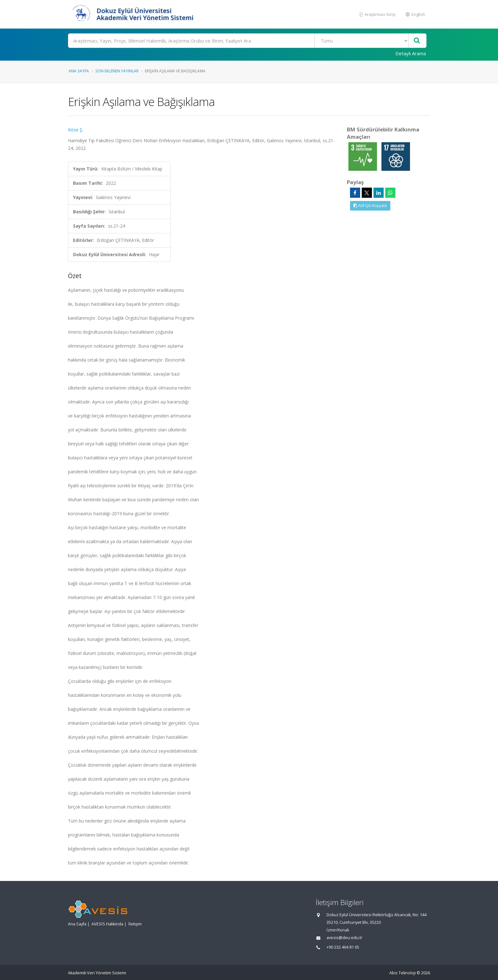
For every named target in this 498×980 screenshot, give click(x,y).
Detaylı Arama (411, 53)
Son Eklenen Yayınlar (117, 71)
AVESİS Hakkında (107, 924)
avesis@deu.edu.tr (344, 938)
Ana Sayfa (79, 71)
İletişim (135, 924)
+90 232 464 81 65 (343, 947)
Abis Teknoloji (403, 973)
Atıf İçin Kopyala (370, 206)
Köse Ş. (76, 130)
